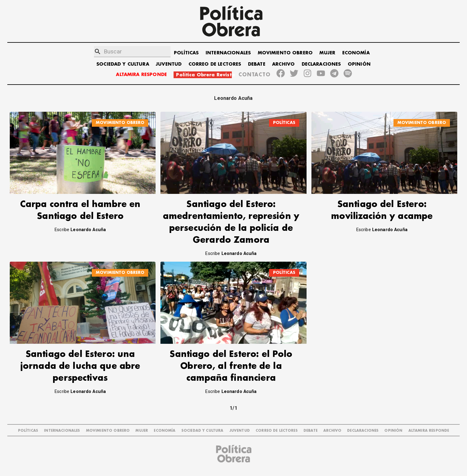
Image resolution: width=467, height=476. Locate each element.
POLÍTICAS (186, 53)
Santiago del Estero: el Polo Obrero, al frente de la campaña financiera (231, 366)
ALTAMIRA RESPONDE (141, 75)
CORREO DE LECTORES (215, 64)
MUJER (327, 53)
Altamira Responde (429, 431)
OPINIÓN (359, 64)
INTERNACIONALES (228, 53)
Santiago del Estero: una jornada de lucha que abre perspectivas (80, 366)
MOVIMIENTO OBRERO (285, 53)
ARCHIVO (283, 64)
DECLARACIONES (321, 64)
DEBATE (257, 64)
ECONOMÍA (356, 53)
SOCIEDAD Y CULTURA (123, 64)
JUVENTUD (169, 64)
